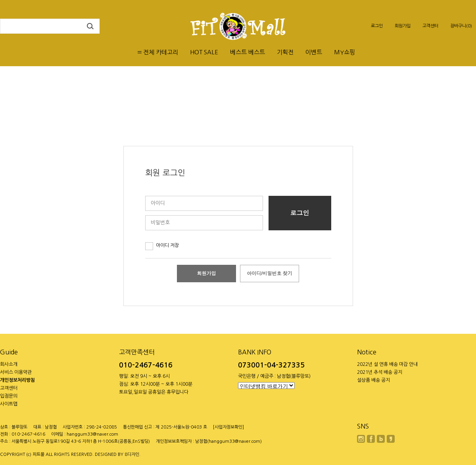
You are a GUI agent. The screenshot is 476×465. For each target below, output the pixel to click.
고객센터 (430, 26)
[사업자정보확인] (228, 427)
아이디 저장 (167, 245)
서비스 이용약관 (16, 372)
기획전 (285, 52)
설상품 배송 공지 (373, 380)
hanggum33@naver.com (92, 434)
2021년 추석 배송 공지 (380, 372)
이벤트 (314, 52)
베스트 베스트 (248, 52)
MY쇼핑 (345, 52)
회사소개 (9, 364)
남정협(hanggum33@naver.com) (228, 441)
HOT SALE (204, 52)
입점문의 (9, 396)
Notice (367, 352)
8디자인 (132, 454)
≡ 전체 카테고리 (158, 52)
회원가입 (403, 26)
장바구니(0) (461, 26)
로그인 (377, 26)
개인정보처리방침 (17, 380)
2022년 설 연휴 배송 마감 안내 (387, 364)
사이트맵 (9, 404)
